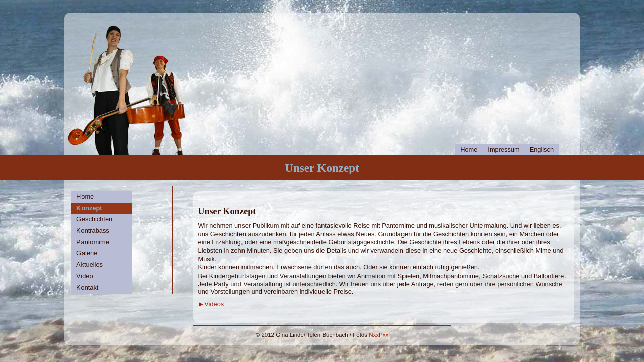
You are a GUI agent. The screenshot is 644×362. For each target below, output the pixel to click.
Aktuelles (90, 265)
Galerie (87, 253)
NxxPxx (379, 335)
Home (469, 150)
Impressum (503, 150)
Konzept (89, 208)
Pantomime (93, 242)
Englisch (542, 150)
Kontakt (87, 287)
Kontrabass (93, 231)
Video (85, 276)
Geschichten (94, 219)
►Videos (211, 304)
